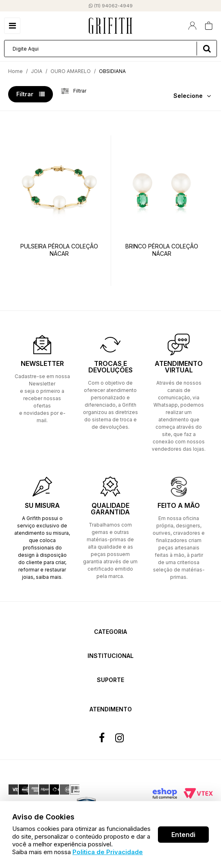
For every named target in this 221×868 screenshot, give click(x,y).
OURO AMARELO (71, 71)
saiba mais (49, 577)
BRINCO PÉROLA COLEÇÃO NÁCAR (162, 250)
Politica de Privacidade (108, 852)
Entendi (183, 835)
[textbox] (110, 49)
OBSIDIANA (112, 71)
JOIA (37, 71)
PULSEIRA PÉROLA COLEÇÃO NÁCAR (59, 250)
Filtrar (31, 94)
